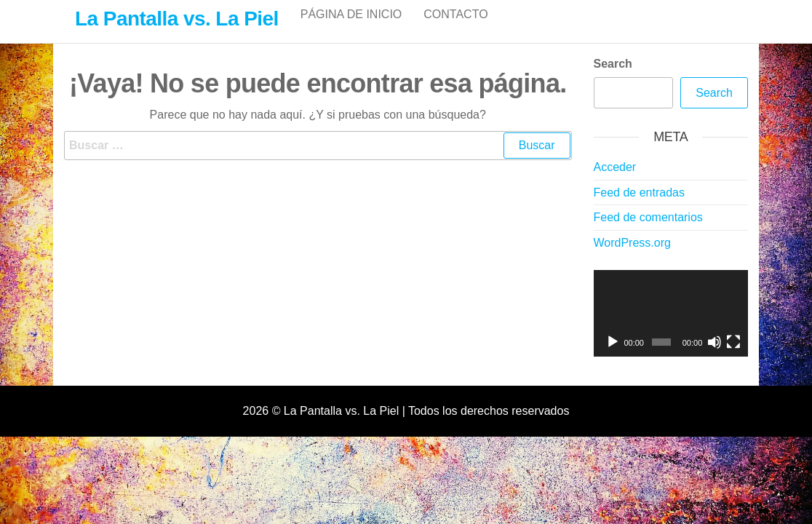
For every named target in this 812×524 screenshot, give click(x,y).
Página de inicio (351, 29)
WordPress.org (632, 258)
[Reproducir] (613, 357)
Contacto (455, 29)
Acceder (615, 182)
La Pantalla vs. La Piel (177, 19)
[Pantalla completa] (733, 357)
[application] (671, 329)
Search (613, 79)
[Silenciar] (715, 357)
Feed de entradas (639, 208)
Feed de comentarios (648, 233)
